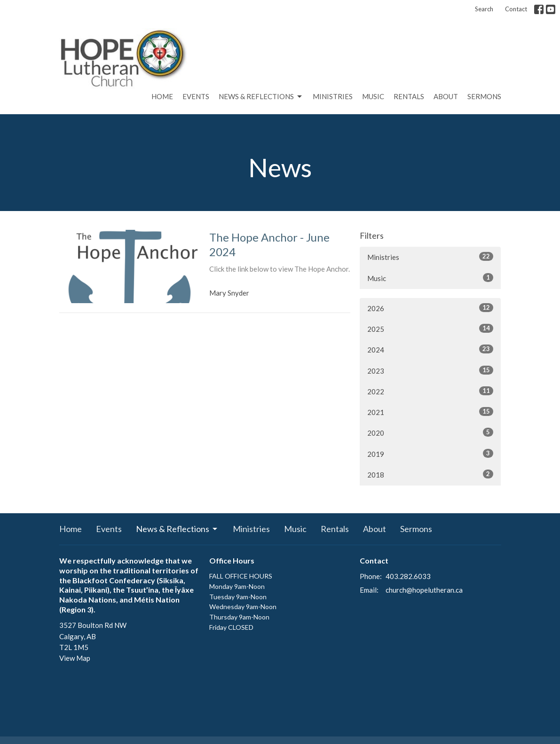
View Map (75, 658)
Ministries (333, 96)
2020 (430, 432)
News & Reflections (261, 97)
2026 (430, 308)
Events (196, 96)
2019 (430, 454)
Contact (516, 9)
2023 (430, 370)
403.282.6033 (408, 576)
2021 (430, 412)
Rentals (409, 96)
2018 (430, 474)
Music (373, 96)
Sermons (484, 96)
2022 (430, 391)
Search (484, 9)
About (446, 96)
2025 (430, 329)
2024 (430, 349)
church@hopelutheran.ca (424, 590)
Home (162, 96)
